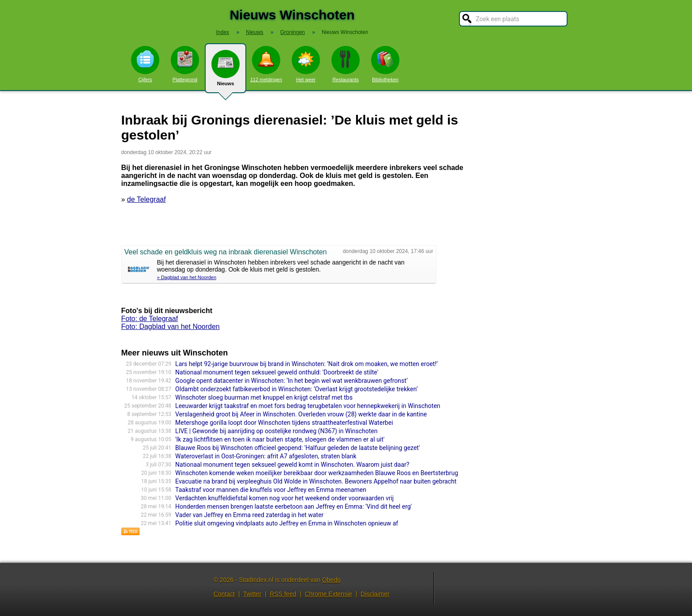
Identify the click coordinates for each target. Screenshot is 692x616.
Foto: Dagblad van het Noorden (171, 327)
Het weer (306, 64)
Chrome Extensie (328, 594)
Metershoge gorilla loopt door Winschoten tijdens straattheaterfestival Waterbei (284, 423)
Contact (224, 594)
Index (223, 32)
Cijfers (145, 64)
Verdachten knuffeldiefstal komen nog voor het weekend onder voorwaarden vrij (284, 498)
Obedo (331, 580)
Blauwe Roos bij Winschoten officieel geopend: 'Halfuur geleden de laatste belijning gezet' (297, 448)
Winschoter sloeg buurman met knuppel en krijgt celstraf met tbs (264, 397)
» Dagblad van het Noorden (187, 277)
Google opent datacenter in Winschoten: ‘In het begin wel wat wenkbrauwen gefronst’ (291, 381)
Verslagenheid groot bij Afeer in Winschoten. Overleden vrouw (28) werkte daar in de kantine (301, 414)
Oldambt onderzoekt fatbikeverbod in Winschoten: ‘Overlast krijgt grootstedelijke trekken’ (296, 389)
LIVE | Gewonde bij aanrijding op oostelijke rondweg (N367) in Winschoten (276, 431)
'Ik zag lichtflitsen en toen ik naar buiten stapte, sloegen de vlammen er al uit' (280, 439)
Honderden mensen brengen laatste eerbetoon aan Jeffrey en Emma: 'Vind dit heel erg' (293, 506)
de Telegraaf (147, 199)
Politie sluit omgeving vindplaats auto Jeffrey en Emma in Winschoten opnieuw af (287, 523)
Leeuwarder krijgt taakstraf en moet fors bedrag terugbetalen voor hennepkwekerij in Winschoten (308, 406)
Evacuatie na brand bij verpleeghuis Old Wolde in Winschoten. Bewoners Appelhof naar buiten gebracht (316, 481)
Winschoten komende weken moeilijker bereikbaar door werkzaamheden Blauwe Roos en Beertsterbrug (317, 473)
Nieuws (226, 72)
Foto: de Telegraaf (150, 319)
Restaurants (346, 64)
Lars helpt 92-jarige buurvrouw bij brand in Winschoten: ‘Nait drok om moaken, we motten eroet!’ (307, 364)
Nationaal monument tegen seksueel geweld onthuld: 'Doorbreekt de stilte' (277, 372)
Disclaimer (375, 594)
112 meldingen (266, 64)
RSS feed (283, 594)
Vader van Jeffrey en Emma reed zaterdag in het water (249, 515)
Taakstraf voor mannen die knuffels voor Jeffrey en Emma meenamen (271, 490)
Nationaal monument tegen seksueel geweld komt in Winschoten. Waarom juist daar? (292, 465)
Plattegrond (185, 64)
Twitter (252, 594)
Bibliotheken (385, 64)
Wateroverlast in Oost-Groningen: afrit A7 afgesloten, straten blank (266, 456)
